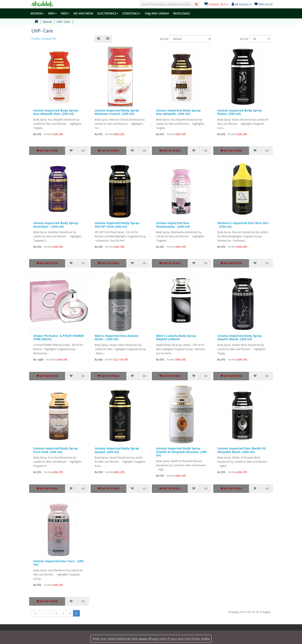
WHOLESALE (182, 13)
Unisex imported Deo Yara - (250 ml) (58, 563)
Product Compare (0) (44, 39)
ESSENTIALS (132, 13)
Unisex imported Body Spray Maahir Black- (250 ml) (240, 337)
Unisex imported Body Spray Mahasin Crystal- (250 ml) (117, 112)
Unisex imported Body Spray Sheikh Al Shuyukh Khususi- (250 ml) (181, 452)
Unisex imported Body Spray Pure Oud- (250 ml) (56, 450)
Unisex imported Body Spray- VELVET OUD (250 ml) (118, 225)
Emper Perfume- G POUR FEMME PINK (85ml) (59, 337)
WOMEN (37, 13)
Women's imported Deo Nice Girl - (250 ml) (243, 225)
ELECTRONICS (108, 13)
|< (36, 613)
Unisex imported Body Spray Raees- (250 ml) (240, 112)
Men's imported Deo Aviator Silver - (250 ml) (117, 337)
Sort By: (164, 39)
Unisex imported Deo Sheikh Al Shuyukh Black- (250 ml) (242, 450)
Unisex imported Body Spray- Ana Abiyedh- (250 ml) (179, 112)
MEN (53, 13)
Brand (47, 22)
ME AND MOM (83, 13)
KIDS (65, 13)
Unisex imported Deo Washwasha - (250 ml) (173, 225)
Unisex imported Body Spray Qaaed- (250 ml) (117, 450)
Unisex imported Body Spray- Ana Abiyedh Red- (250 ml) (56, 112)
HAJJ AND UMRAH (157, 13)
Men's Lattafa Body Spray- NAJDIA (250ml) (176, 337)
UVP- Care (63, 22)
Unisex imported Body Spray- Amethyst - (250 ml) (56, 225)
